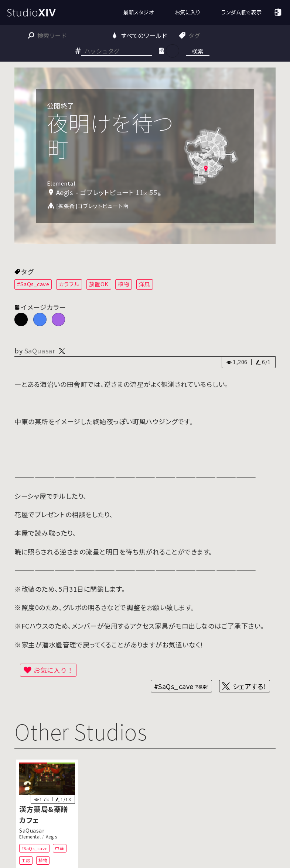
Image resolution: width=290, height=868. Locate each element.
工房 (26, 860)
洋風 (145, 284)
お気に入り (187, 12)
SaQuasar (40, 350)
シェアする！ (250, 686)
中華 (60, 848)
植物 (124, 284)
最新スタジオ (138, 12)
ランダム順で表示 (241, 12)
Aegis (52, 837)
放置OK (99, 284)
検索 (198, 51)
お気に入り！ (54, 670)
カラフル (69, 284)
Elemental (30, 837)
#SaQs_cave (33, 284)
